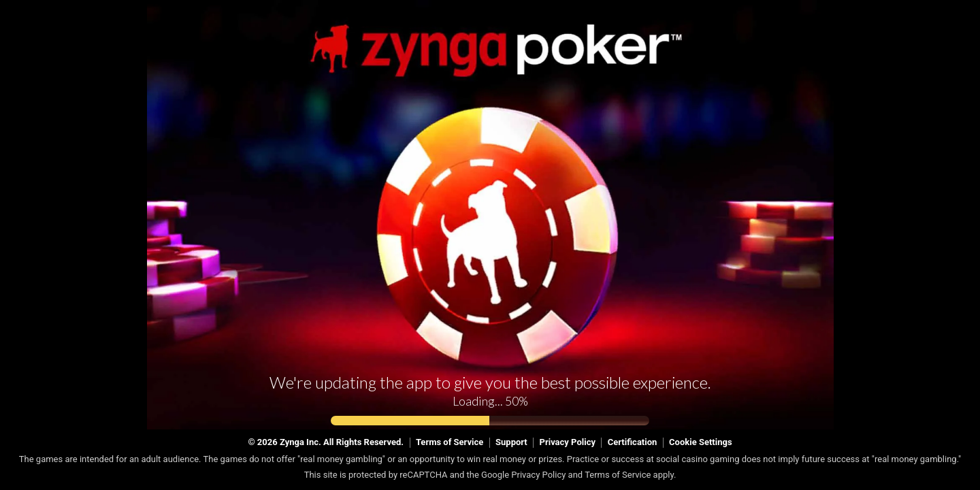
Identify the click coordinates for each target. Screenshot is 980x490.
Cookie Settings (700, 442)
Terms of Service (450, 442)
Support (511, 442)
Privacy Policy (568, 442)
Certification (633, 442)
